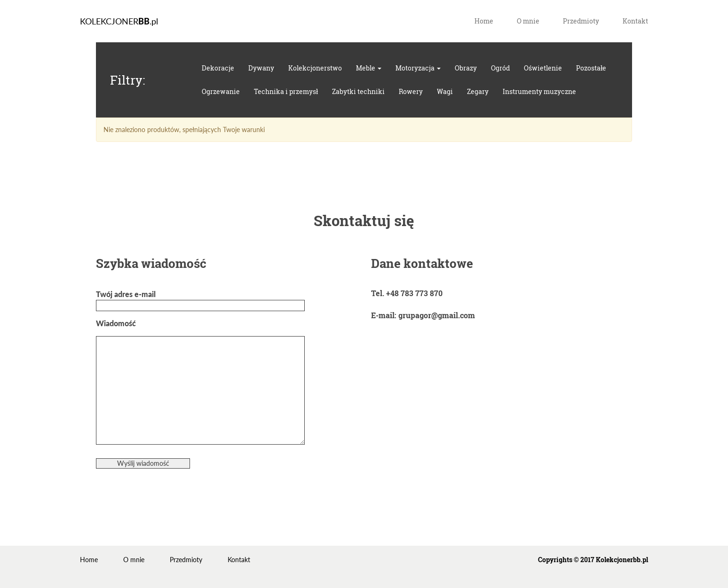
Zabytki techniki (358, 91)
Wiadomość (200, 382)
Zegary (478, 91)
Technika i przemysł (286, 91)
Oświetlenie (543, 68)
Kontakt (635, 21)
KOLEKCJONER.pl (119, 21)
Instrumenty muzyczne (539, 91)
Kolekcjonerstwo (315, 68)
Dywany (261, 68)
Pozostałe (591, 68)
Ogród (500, 68)
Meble (369, 68)
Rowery (411, 91)
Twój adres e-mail (200, 300)
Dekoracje (218, 68)
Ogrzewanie (221, 91)
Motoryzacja (418, 68)
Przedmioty (581, 21)
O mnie (528, 21)
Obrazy (466, 68)
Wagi (445, 91)
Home (484, 21)
